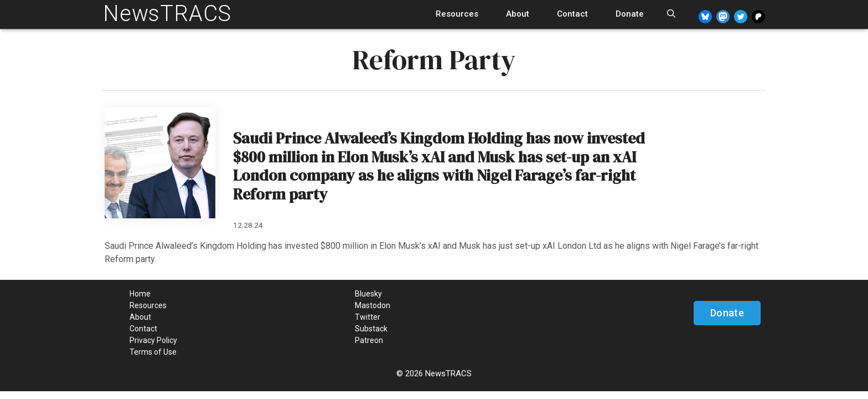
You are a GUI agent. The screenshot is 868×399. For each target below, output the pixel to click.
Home (140, 294)
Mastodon (373, 305)
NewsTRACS (167, 14)
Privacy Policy (153, 340)
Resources (457, 14)
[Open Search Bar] (671, 14)
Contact (572, 14)
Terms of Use (153, 352)
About (518, 14)
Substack (371, 329)
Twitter (368, 317)
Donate (630, 14)
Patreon (369, 340)
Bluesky (368, 294)
